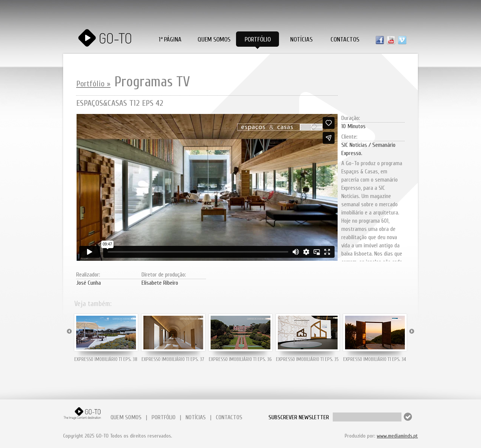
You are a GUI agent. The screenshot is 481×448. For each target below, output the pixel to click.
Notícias (301, 39)
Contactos (345, 39)
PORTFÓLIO (164, 417)
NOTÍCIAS (196, 417)
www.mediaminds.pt (397, 436)
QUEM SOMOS (126, 417)
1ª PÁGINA (170, 39)
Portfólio (258, 39)
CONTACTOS (229, 417)
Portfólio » (93, 84)
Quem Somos (214, 39)
